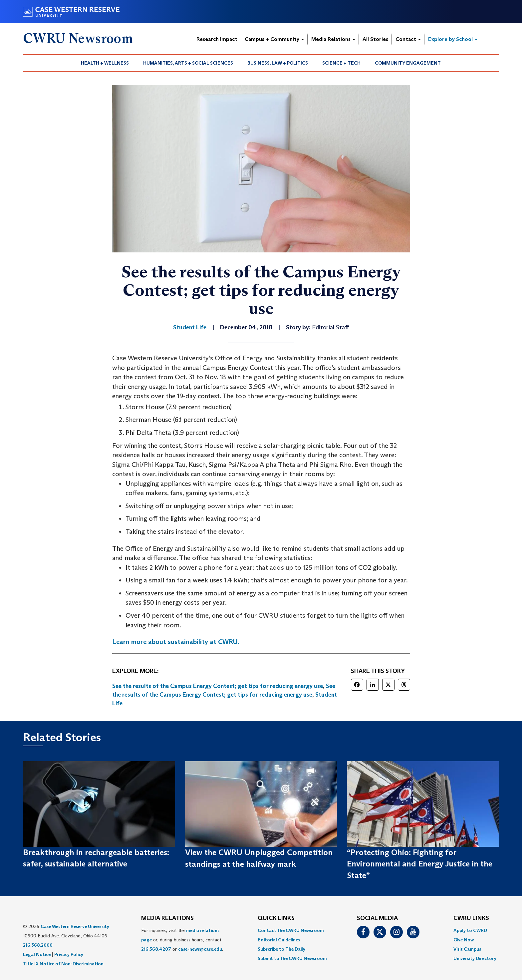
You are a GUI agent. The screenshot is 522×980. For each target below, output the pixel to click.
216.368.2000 (38, 945)
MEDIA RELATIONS (167, 918)
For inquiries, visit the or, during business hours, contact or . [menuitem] (182, 940)
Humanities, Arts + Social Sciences (188, 63)
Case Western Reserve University (75, 926)
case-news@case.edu (200, 949)
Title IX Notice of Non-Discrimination (63, 964)
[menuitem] (105, 63)
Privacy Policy (69, 954)
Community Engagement (408, 63)
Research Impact (217, 39)
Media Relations (333, 39)
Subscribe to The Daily (281, 949)
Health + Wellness (105, 63)
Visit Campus (467, 949)
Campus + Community (274, 39)
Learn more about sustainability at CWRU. (176, 642)
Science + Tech (341, 63)
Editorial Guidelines (279, 940)
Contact (408, 39)
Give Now (464, 940)
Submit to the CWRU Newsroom (292, 958)
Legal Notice (37, 954)
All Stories (375, 39)
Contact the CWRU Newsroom (291, 930)
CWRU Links (471, 918)
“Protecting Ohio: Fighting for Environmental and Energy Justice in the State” (420, 864)
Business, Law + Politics (278, 63)
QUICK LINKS (276, 918)
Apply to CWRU (470, 930)
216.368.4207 (156, 949)
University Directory (475, 958)
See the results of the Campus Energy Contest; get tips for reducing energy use (218, 686)
